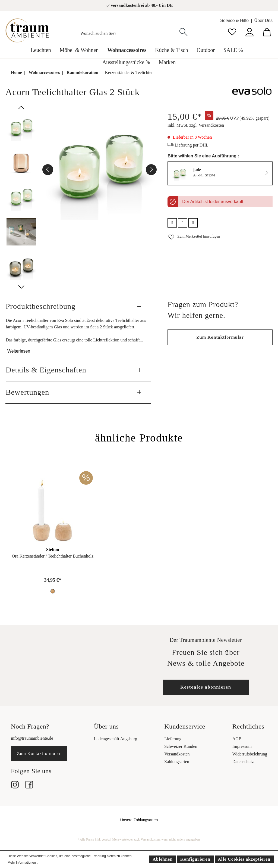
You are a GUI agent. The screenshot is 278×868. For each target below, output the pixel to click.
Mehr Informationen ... (23, 863)
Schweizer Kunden (181, 746)
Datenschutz (243, 762)
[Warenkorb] (267, 31)
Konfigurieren (195, 859)
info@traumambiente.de (32, 738)
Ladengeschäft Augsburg (116, 739)
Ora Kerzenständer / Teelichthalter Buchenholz (53, 556)
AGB (237, 739)
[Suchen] (184, 32)
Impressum (242, 746)
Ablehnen (163, 859)
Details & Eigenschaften (46, 370)
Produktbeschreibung (41, 306)
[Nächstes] (151, 170)
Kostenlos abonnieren (206, 687)
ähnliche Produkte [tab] (139, 438)
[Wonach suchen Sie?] (129, 32)
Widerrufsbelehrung (250, 754)
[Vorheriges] (48, 170)
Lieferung (173, 739)
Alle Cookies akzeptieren (244, 859)
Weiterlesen (19, 351)
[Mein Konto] (249, 31)
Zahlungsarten (177, 762)
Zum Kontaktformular (220, 337)
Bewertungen (27, 392)
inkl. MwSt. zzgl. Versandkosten (196, 125)
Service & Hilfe (234, 21)
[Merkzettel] (232, 31)
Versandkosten (177, 754)
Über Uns (263, 21)
